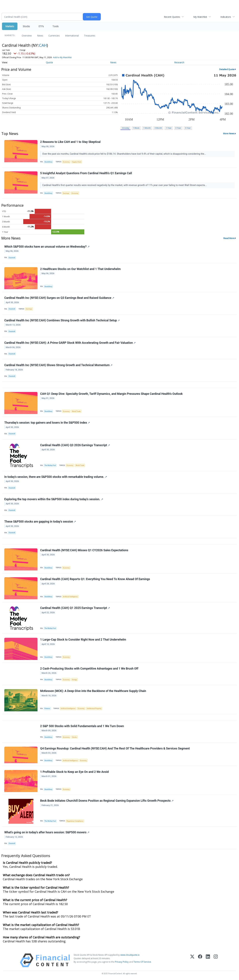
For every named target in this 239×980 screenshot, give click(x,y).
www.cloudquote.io (130, 955)
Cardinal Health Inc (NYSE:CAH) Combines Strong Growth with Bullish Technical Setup (62, 320)
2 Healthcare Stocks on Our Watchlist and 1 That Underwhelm (80, 269)
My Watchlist (200, 17)
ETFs (41, 26)
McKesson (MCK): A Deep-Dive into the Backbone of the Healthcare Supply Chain (93, 691)
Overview (27, 36)
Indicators (226, 17)
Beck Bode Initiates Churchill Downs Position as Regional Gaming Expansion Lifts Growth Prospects (107, 801)
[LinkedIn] (208, 960)
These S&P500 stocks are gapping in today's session (40, 522)
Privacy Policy (122, 962)
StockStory (48, 162)
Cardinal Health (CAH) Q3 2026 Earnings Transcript (75, 445)
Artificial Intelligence (70, 597)
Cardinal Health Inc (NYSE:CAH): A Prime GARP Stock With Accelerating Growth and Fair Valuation (70, 343)
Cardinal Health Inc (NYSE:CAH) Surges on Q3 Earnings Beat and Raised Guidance (59, 298)
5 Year (188, 128)
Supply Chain (77, 162)
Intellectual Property (94, 708)
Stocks (26, 26)
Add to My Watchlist (62, 57)
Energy (74, 680)
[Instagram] (216, 960)
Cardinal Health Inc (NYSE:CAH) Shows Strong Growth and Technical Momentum (58, 365)
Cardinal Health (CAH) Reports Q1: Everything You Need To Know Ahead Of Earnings (95, 579)
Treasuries (90, 36)
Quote (49, 62)
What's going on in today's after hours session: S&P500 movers (47, 832)
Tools (56, 26)
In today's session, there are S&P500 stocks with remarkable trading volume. (56, 477)
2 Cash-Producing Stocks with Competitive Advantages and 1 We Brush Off (89, 669)
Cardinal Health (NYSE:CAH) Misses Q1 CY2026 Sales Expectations (84, 550)
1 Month (147, 128)
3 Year (178, 128)
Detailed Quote (227, 69)
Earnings (66, 193)
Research (179, 62)
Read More (229, 238)
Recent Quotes (172, 17)
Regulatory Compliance (75, 821)
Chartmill (12, 258)
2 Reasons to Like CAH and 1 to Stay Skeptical (70, 142)
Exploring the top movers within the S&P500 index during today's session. (54, 499)
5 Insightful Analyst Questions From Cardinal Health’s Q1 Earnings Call (86, 173)
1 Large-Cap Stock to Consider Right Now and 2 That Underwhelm (83, 640)
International (72, 36)
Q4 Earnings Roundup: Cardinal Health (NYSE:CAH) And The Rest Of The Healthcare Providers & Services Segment (115, 748)
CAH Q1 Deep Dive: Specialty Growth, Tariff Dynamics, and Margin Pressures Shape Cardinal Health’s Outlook (111, 394)
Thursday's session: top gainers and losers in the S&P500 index (47, 423)
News (40, 36)
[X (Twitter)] (192, 960)
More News (229, 133)
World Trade (76, 411)
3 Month (158, 128)
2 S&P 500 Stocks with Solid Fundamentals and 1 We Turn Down (82, 726)
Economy (66, 162)
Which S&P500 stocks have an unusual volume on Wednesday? (47, 247)
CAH (43, 45)
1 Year (169, 128)
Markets (10, 26)
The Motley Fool (50, 465)
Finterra (47, 708)
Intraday (126, 128)
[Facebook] (200, 960)
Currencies (54, 36)
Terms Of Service (142, 962)
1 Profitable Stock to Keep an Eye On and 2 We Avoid (74, 772)
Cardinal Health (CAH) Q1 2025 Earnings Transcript (75, 608)
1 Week (136, 128)
